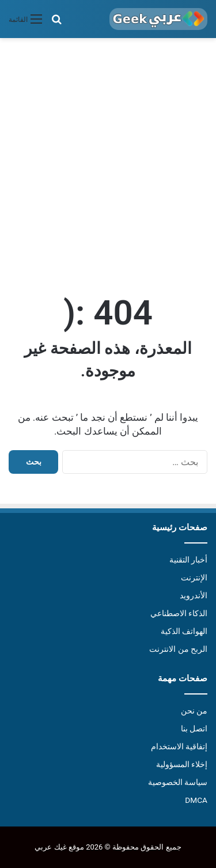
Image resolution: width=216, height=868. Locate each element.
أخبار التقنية (188, 560)
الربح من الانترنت (178, 649)
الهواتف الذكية (184, 631)
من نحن (194, 711)
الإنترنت (194, 578)
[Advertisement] (108, 163)
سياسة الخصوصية (178, 782)
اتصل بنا (194, 729)
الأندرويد (194, 595)
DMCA (196, 800)
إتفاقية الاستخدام (179, 746)
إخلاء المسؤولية (182, 764)
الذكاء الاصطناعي (179, 613)
